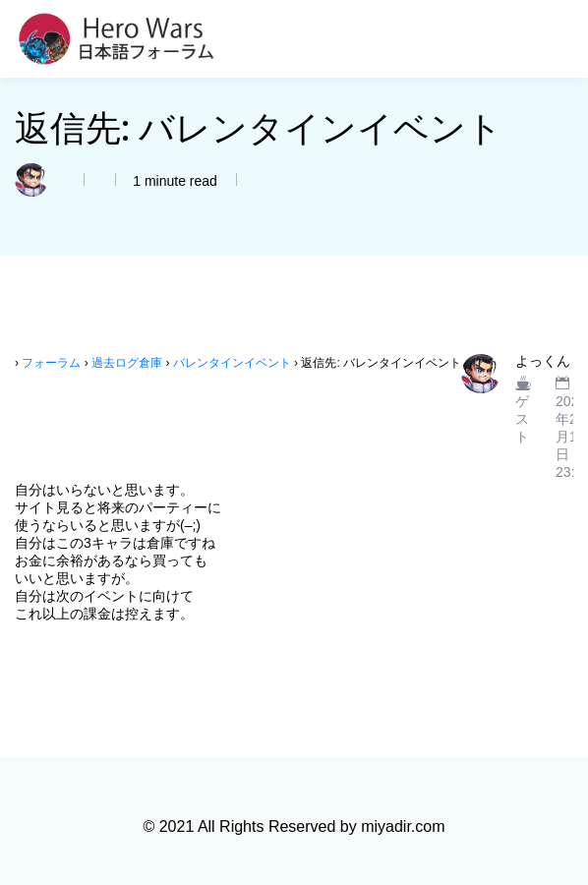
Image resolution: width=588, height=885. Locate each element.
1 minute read (173, 181)
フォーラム (51, 363)
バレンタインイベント (232, 363)
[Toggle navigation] (561, 39)
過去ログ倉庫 (127, 363)
